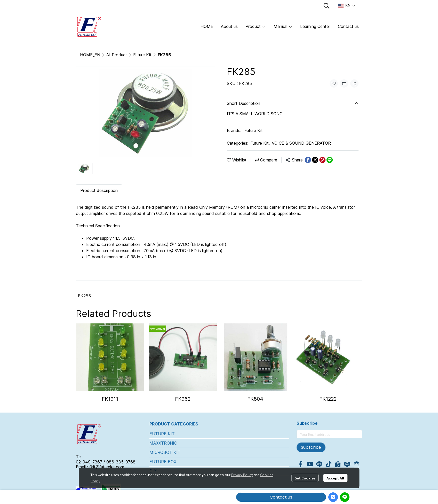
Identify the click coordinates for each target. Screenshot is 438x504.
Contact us (281, 497)
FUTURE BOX (163, 462)
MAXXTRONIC (163, 443)
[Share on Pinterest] (322, 160)
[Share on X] (315, 160)
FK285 (84, 296)
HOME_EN (90, 55)
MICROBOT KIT (165, 452)
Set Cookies (305, 478)
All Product (117, 55)
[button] (326, 6)
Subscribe (311, 447)
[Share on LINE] (330, 160)
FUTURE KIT (162, 434)
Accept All (335, 478)
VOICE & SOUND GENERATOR (301, 143)
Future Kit (142, 55)
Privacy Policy (242, 475)
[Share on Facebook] (308, 160)
